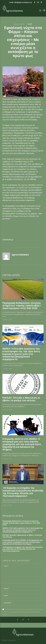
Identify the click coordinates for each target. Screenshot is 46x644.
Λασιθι (30, 24)
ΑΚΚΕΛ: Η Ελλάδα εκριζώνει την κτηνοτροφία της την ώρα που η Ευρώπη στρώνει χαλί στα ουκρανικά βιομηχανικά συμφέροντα (21, 354)
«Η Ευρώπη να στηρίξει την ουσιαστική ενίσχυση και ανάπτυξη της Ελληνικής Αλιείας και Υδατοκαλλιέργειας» (23, 492)
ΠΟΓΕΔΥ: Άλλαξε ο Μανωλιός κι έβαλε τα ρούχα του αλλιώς (21, 399)
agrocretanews (20, 255)
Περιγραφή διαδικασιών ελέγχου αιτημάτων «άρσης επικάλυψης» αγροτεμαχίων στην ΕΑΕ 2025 (22, 306)
